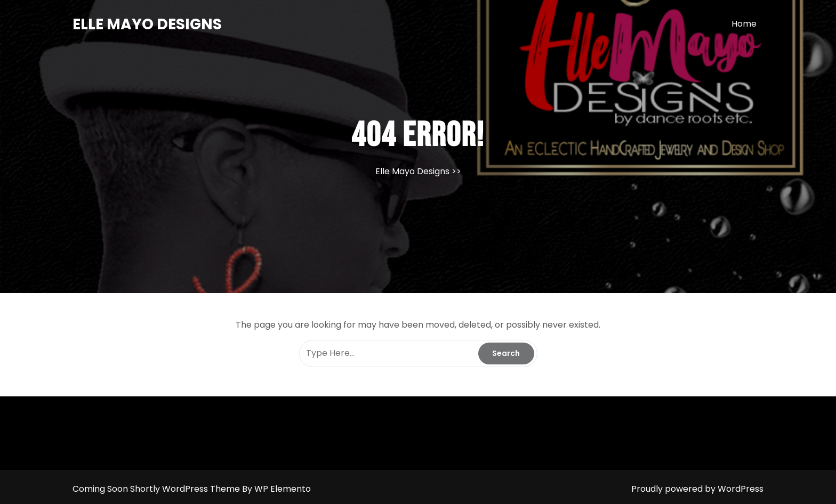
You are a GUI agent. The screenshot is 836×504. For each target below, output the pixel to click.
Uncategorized (448, 502)
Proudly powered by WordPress (697, 489)
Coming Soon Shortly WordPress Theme (157, 489)
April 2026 (397, 502)
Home (744, 24)
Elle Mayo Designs (147, 24)
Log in (421, 502)
